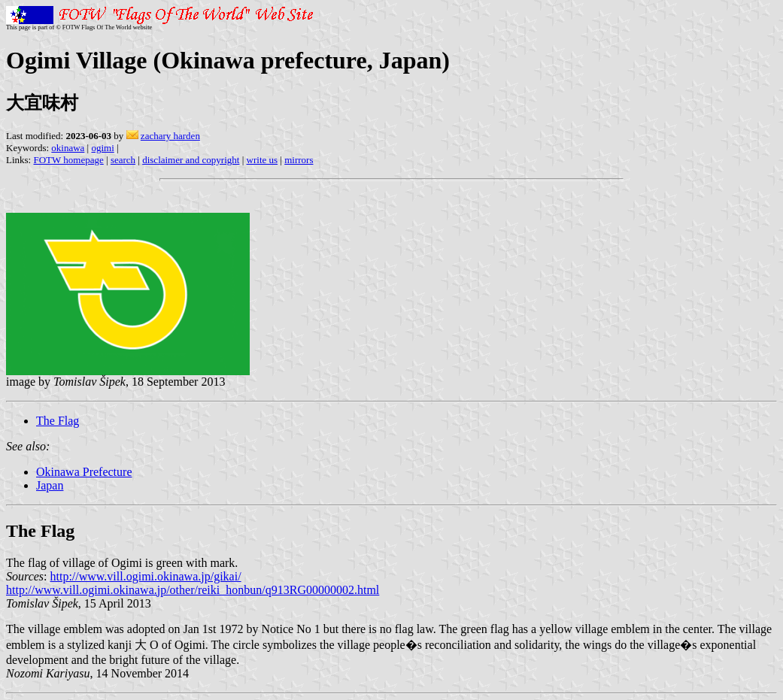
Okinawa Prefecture (84, 472)
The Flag (58, 421)
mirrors (299, 160)
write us (263, 160)
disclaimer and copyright (191, 160)
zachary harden (170, 136)
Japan (50, 485)
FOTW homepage (68, 160)
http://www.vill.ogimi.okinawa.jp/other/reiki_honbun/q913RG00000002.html (193, 590)
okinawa (68, 148)
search (123, 160)
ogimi (102, 148)
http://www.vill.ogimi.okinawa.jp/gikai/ (146, 576)
